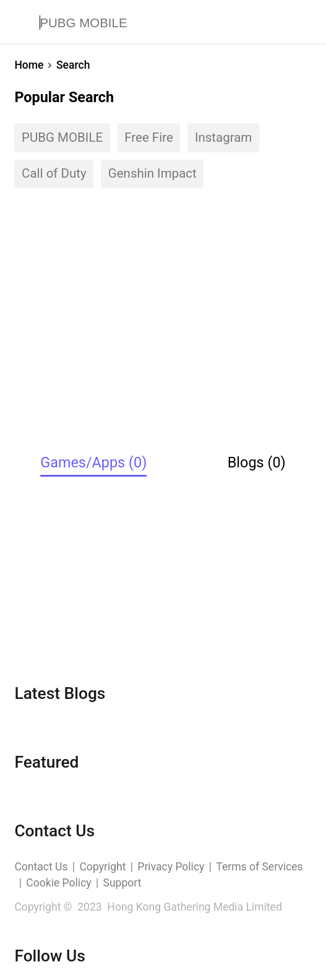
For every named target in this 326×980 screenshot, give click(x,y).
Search (73, 65)
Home (29, 65)
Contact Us (41, 867)
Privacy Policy (171, 867)
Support (122, 883)
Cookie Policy (58, 883)
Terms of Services (259, 867)
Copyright (102, 867)
